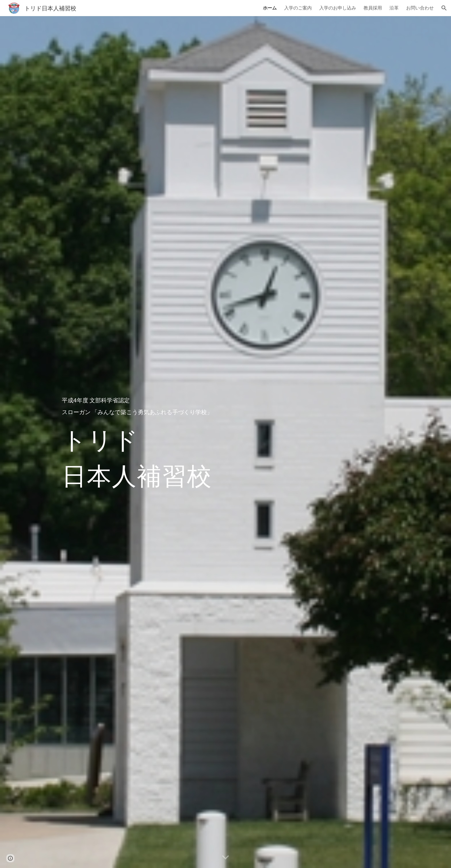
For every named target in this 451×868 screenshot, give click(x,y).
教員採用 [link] (373, 8)
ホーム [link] (270, 8)
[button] (444, 8)
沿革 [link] (394, 8)
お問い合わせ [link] (420, 8)
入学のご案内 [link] (298, 8)
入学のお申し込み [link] (338, 8)
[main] (155, 442)
